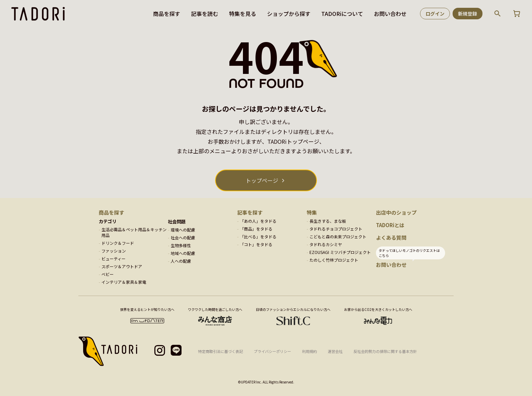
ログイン (435, 14)
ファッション (114, 251)
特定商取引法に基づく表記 (221, 351)
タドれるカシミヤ (326, 244)
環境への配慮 (183, 230)
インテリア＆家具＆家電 (124, 282)
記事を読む (205, 14)
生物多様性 (181, 245)
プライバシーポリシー (272, 351)
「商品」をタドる (256, 229)
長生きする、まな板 (328, 221)
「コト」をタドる (256, 244)
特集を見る (243, 14)
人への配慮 (181, 261)
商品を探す (167, 14)
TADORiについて (342, 14)
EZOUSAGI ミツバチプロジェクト (340, 252)
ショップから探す (289, 14)
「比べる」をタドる (258, 236)
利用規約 (309, 351)
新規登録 (468, 14)
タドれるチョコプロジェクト (336, 229)
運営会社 (335, 351)
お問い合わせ (390, 14)
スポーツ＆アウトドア (122, 266)
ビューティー (113, 259)
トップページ (262, 180)
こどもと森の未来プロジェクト (338, 236)
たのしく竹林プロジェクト (334, 260)
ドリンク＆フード (118, 243)
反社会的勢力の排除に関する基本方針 (385, 351)
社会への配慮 (183, 237)
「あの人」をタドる (258, 221)
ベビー (108, 274)
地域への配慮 (183, 253)
